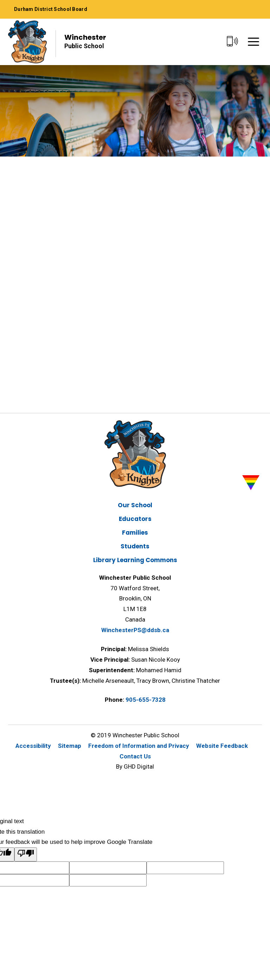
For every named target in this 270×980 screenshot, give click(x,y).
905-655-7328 (146, 700)
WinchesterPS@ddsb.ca (135, 630)
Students (135, 546)
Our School (135, 505)
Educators (135, 519)
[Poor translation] (26, 854)
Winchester (85, 42)
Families (135, 533)
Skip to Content (0, 0)
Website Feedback (222, 746)
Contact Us (135, 756)
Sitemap (70, 746)
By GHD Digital (135, 766)
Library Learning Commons (135, 560)
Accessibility (33, 746)
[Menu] (253, 42)
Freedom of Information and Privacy (139, 746)
